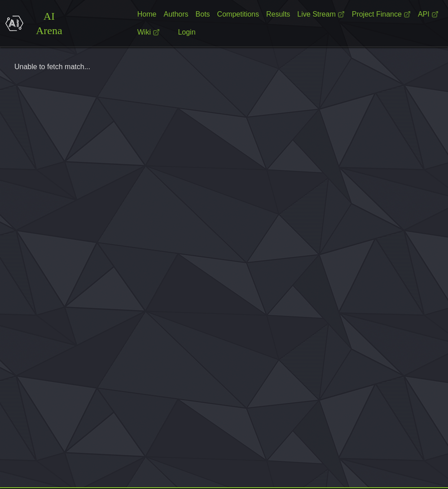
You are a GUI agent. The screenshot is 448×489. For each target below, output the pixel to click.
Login (187, 32)
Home (147, 14)
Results (278, 14)
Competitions (238, 14)
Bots (203, 14)
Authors (176, 14)
